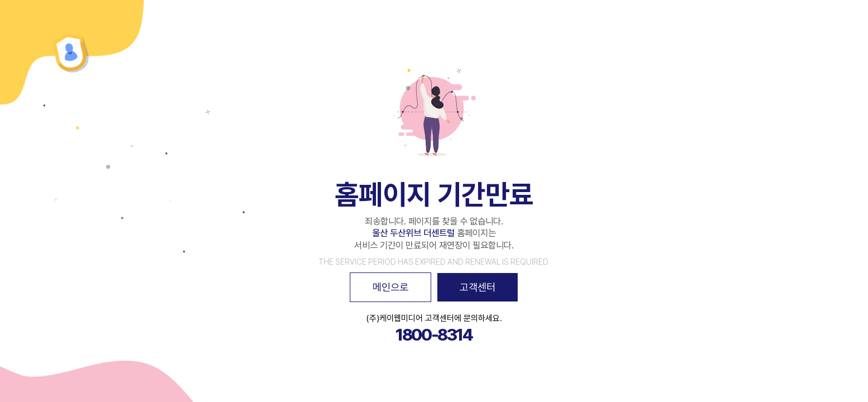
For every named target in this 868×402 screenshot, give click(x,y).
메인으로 (390, 287)
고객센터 (478, 287)
